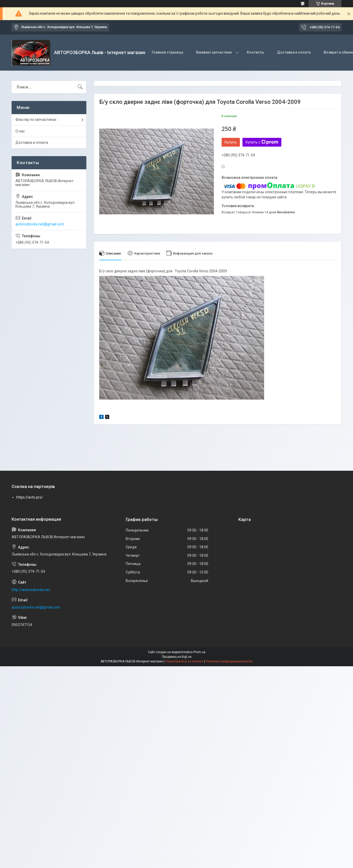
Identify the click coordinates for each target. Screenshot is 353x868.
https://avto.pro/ (30, 497)
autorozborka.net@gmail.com (40, 224)
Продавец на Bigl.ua (177, 657)
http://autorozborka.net (31, 590)
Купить (231, 142)
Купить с (262, 142)
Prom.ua (199, 652)
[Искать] (80, 87)
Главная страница (167, 52)
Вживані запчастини (214, 52)
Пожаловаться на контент (184, 661)
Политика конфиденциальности (229, 661)
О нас (20, 131)
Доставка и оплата (294, 52)
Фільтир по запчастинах (36, 120)
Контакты (255, 52)
